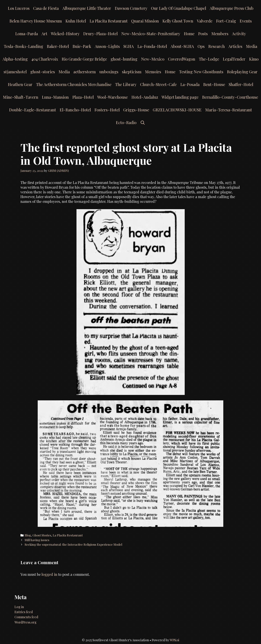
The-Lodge (209, 59)
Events (246, 21)
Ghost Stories (42, 535)
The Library (126, 84)
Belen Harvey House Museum (36, 21)
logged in (49, 574)
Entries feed (24, 612)
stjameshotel (15, 72)
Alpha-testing (15, 59)
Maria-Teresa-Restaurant (229, 110)
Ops (201, 46)
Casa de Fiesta (46, 8)
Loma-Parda (27, 34)
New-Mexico (153, 59)
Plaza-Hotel (83, 97)
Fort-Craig (226, 21)
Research (217, 46)
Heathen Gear (20, 84)
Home (189, 34)
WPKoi (174, 640)
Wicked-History (65, 34)
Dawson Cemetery (131, 8)
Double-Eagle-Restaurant (33, 110)
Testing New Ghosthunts (201, 72)
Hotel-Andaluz (145, 97)
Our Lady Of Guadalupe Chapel (179, 8)
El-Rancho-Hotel (75, 110)
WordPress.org (25, 622)
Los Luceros (19, 8)
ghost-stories (43, 72)
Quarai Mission (145, 21)
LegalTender (234, 59)
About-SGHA (182, 46)
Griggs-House (136, 110)
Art (44, 34)
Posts (203, 34)
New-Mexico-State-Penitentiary (151, 34)
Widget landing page (180, 97)
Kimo (254, 59)
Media (252, 46)
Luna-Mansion (55, 97)
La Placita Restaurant (109, 21)
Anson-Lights (107, 46)
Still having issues (37, 540)
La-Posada (190, 84)
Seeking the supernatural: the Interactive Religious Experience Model (73, 544)
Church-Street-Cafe (158, 84)
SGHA (129, 46)
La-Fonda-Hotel (152, 46)
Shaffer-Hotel (241, 84)
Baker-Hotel (58, 46)
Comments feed (26, 617)
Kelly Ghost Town (178, 21)
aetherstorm (85, 72)
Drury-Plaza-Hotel (100, 34)
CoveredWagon (182, 59)
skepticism (132, 72)
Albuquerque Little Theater (87, 8)
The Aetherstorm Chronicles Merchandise (74, 84)
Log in (19, 607)
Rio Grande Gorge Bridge (84, 59)
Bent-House (214, 84)
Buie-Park (82, 46)
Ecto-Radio (126, 122)
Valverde (205, 21)
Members (220, 34)
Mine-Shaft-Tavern (21, 97)
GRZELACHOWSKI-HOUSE (177, 110)
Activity (239, 34)
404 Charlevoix (45, 59)
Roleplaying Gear (242, 72)
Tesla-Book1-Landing (23, 46)
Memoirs (153, 72)
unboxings (109, 72)
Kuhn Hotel (76, 21)
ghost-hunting (124, 59)
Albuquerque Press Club (232, 8)
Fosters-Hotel (107, 110)
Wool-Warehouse (113, 97)
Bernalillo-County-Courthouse (230, 97)
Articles (235, 46)
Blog (28, 535)
